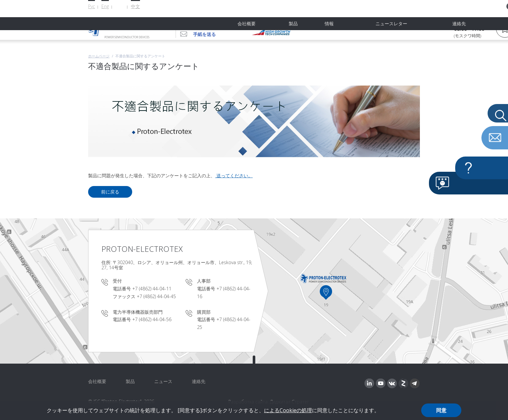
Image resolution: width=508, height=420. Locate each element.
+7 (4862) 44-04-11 (152, 289)
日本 (120, 7)
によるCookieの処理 (288, 410)
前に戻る (110, 192)
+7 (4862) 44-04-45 (156, 296)
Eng (105, 6)
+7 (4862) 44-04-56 (218, 23)
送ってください (232, 175)
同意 (441, 410)
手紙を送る (204, 34)
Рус (92, 6)
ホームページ (99, 56)
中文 (135, 6)
